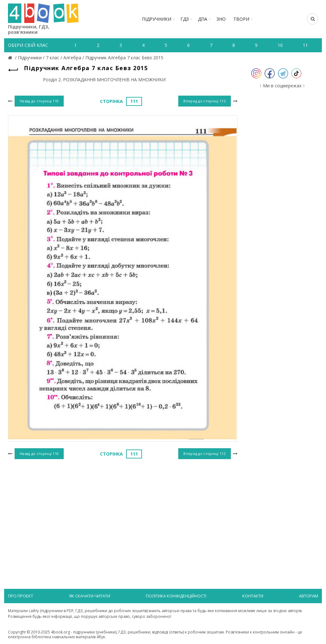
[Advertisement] (123, 513)
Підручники (157, 19)
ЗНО (221, 19)
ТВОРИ (241, 19)
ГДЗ (185, 19)
